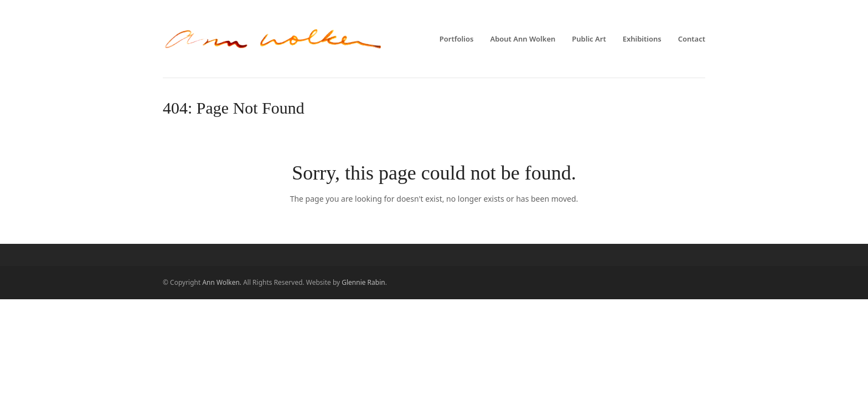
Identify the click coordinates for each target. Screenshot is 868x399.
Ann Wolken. (222, 282)
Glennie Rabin (363, 282)
